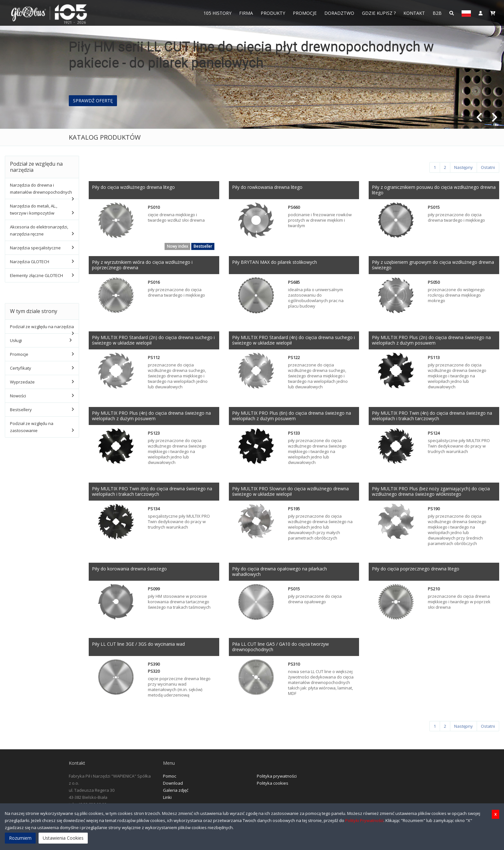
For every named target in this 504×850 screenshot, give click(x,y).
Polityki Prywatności (364, 820)
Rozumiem (20, 838)
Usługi (16, 340)
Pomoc (170, 779)
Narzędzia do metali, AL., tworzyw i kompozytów (34, 209)
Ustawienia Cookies (63, 838)
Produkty (273, 13)
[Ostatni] (488, 167)
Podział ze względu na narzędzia (42, 327)
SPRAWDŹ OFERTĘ (93, 101)
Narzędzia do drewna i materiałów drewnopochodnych (41, 189)
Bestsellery (21, 410)
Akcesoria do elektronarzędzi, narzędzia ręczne (39, 230)
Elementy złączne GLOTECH (36, 275)
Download (173, 786)
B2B (437, 13)
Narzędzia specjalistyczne (35, 248)
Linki (167, 800)
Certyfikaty (21, 368)
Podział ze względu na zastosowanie (32, 427)
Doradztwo (339, 13)
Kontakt (414, 13)
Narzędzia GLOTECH (30, 262)
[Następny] (464, 167)
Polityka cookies (273, 786)
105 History (217, 13)
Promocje (305, 13)
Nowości (18, 396)
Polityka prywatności (277, 779)
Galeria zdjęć (176, 793)
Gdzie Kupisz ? (379, 13)
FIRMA (246, 13)
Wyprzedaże (22, 382)
